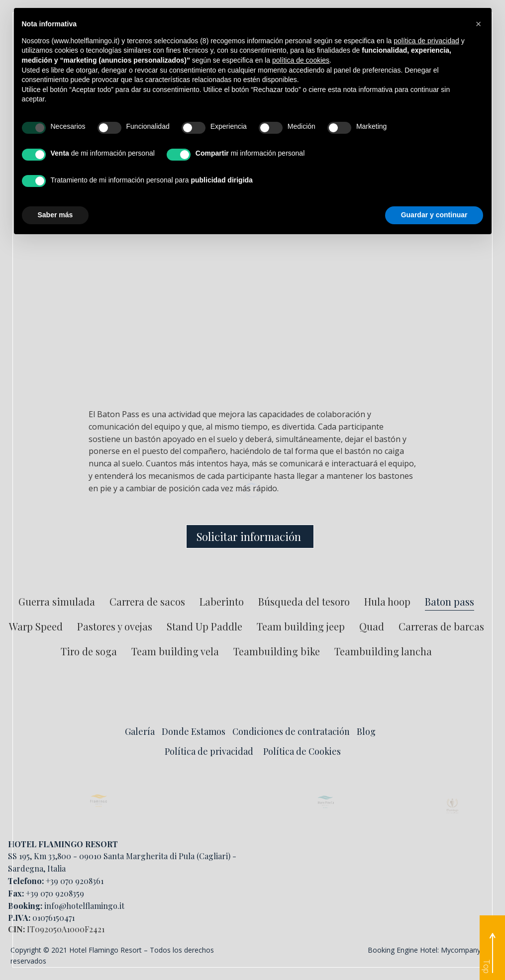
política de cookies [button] (301, 60)
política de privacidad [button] (426, 41)
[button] (479, 24)
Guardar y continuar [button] (434, 215)
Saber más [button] (55, 215)
